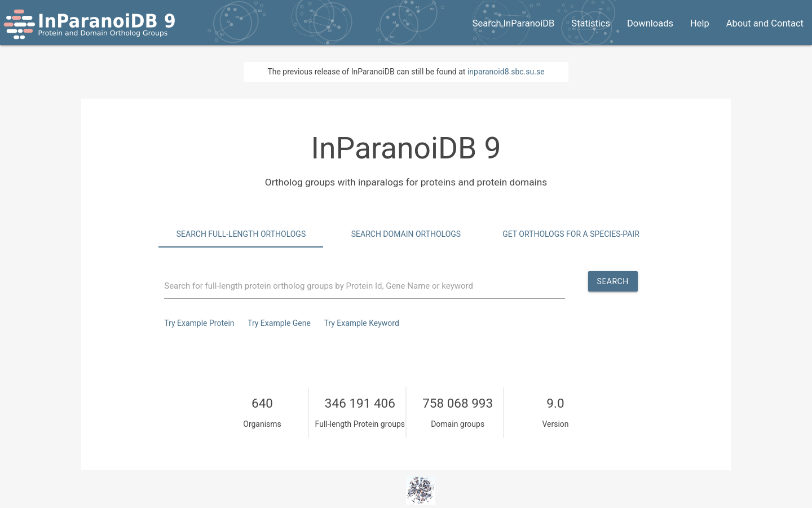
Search (613, 281)
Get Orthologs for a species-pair (571, 234)
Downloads (650, 23)
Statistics (591, 23)
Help (700, 23)
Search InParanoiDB (514, 23)
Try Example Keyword (361, 323)
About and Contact (765, 23)
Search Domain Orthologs (406, 234)
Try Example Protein (199, 323)
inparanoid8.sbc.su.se (506, 72)
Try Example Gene (279, 323)
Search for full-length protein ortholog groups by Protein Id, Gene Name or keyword (319, 286)
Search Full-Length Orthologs (241, 234)
